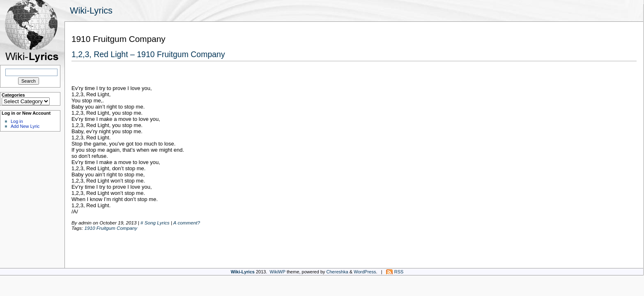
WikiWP (278, 272)
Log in (17, 121)
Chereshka (337, 272)
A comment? (187, 223)
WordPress (365, 272)
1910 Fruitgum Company (111, 228)
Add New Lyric (25, 126)
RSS (399, 272)
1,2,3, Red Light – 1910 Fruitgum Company (148, 54)
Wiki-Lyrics (91, 10)
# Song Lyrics (155, 223)
